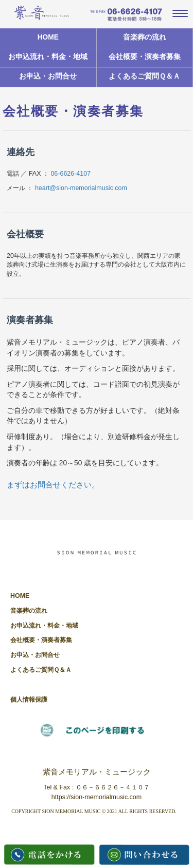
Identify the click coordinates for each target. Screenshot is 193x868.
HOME (48, 37)
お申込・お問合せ (48, 76)
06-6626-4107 (71, 174)
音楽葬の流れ (145, 37)
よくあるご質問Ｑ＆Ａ (144, 76)
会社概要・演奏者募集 (145, 57)
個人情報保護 (29, 700)
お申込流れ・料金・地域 (48, 57)
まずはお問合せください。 (53, 485)
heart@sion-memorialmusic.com (81, 188)
